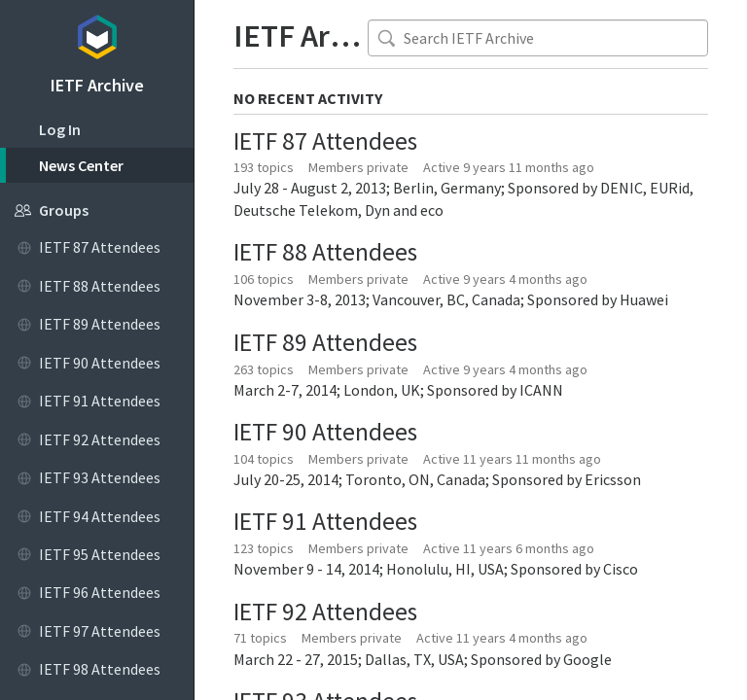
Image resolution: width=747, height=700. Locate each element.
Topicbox (97, 34)
